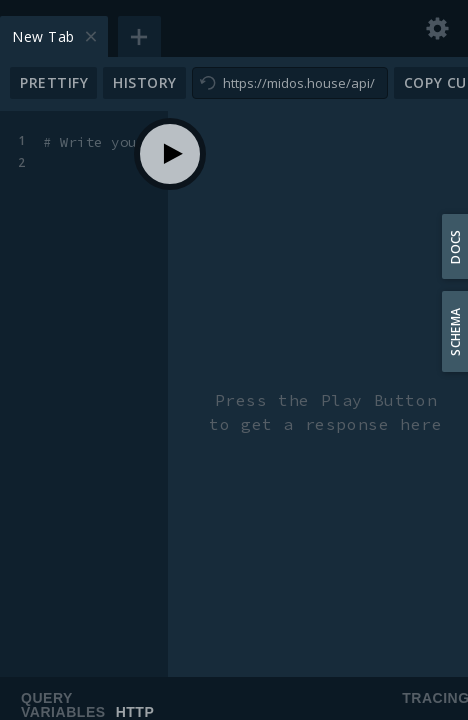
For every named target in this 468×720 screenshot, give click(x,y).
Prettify (54, 82)
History (145, 82)
